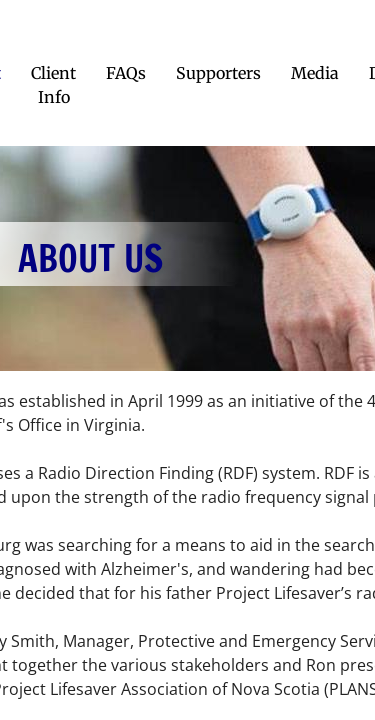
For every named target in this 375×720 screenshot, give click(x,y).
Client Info (53, 85)
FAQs (126, 73)
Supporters (218, 73)
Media (315, 73)
